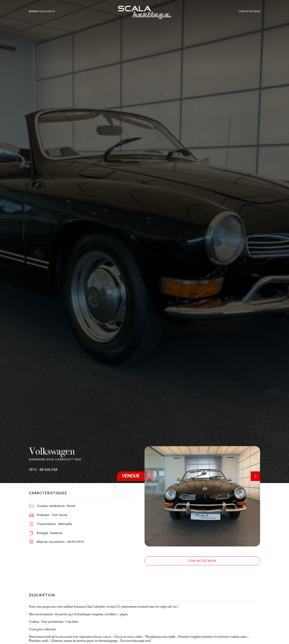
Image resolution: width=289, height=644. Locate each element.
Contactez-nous (202, 561)
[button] (255, 476)
